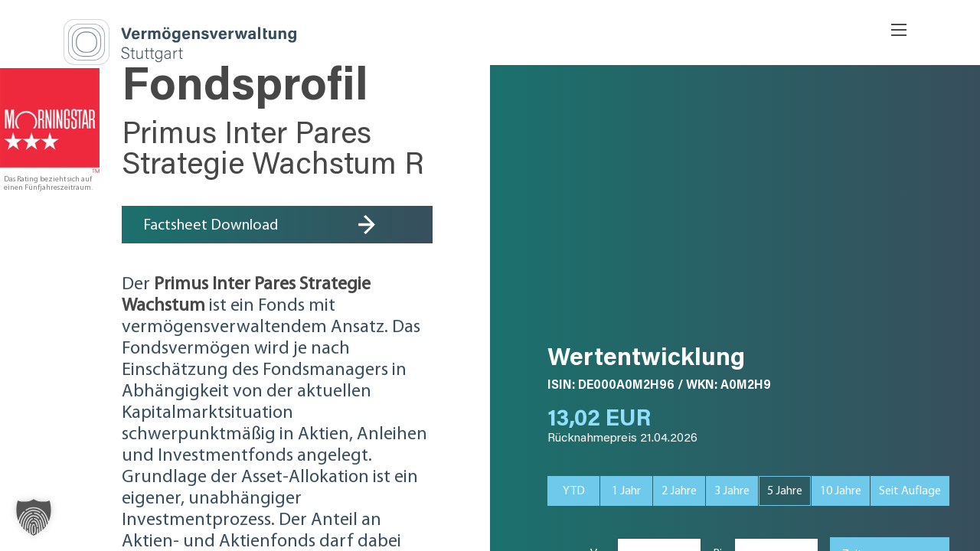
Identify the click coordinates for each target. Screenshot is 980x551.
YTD (574, 491)
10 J (841, 491)
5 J (785, 491)
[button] (34, 517)
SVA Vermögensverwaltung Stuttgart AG (277, 42)
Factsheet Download (211, 226)
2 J (679, 491)
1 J (626, 491)
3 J (732, 491)
